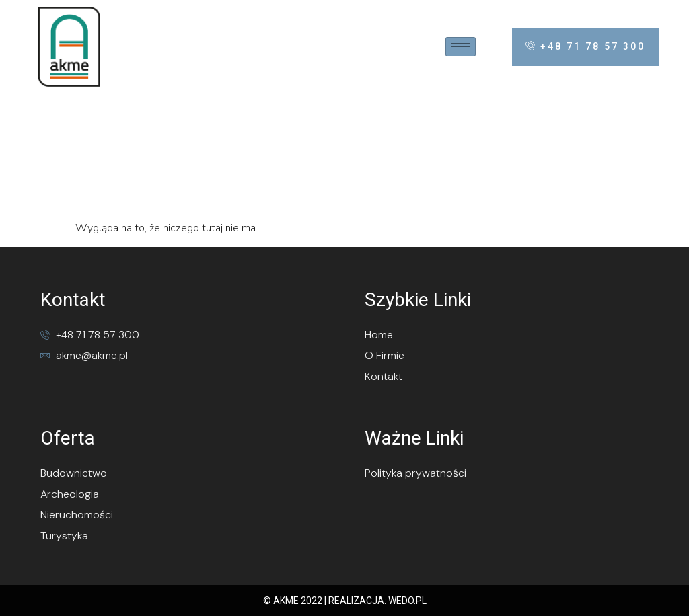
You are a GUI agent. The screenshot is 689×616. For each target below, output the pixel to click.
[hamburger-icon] (461, 47)
